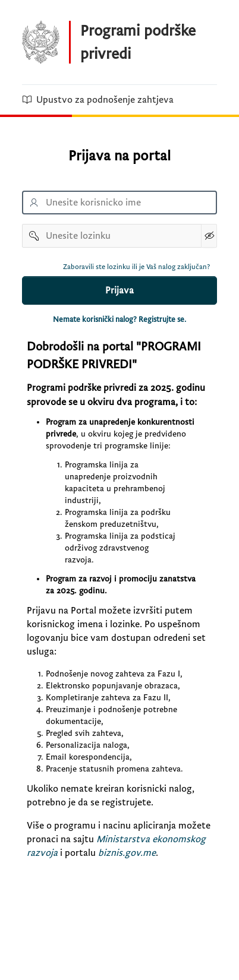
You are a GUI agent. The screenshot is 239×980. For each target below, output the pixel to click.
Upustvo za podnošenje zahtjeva (98, 100)
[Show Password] (209, 236)
